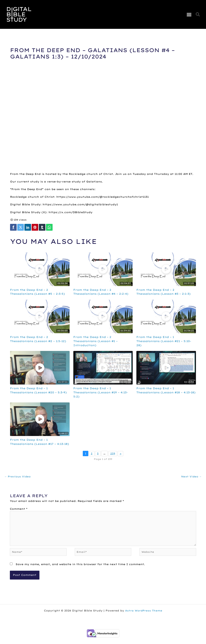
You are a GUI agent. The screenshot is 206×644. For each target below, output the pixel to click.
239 (113, 458)
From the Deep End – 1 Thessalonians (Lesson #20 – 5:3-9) (39, 393)
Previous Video (18, 481)
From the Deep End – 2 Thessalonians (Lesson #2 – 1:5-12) (38, 341)
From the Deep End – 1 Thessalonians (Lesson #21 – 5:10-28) (166, 341)
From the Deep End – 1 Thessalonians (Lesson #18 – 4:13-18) (166, 393)
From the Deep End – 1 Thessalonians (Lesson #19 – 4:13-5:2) (103, 393)
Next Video (191, 481)
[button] (189, 14)
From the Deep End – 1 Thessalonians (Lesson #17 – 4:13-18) (39, 444)
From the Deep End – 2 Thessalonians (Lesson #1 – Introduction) (97, 341)
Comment (19, 514)
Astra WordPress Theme (144, 617)
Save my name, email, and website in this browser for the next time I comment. (80, 571)
